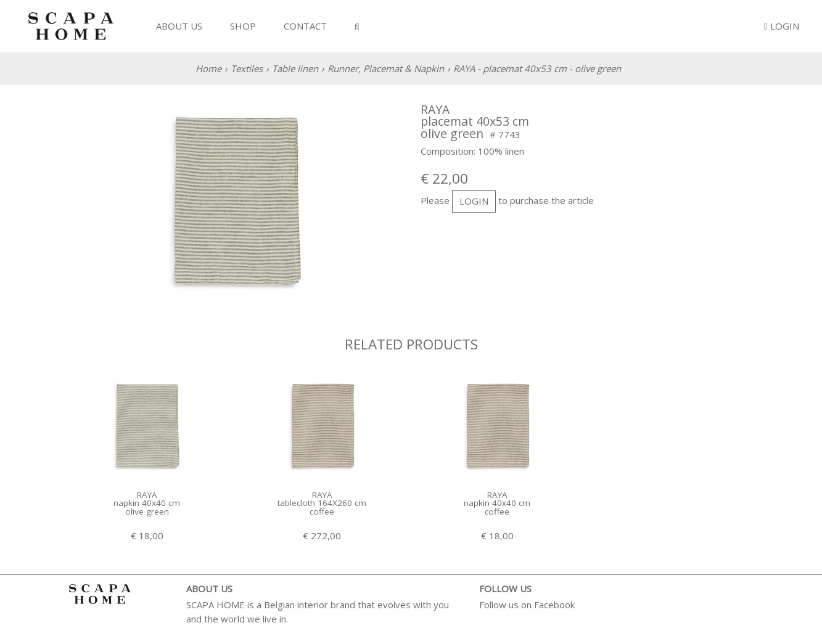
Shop (243, 26)
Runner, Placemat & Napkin (386, 68)
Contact (305, 26)
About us (179, 26)
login (474, 201)
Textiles (247, 68)
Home (208, 68)
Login (781, 26)
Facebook (554, 605)
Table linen (295, 68)
